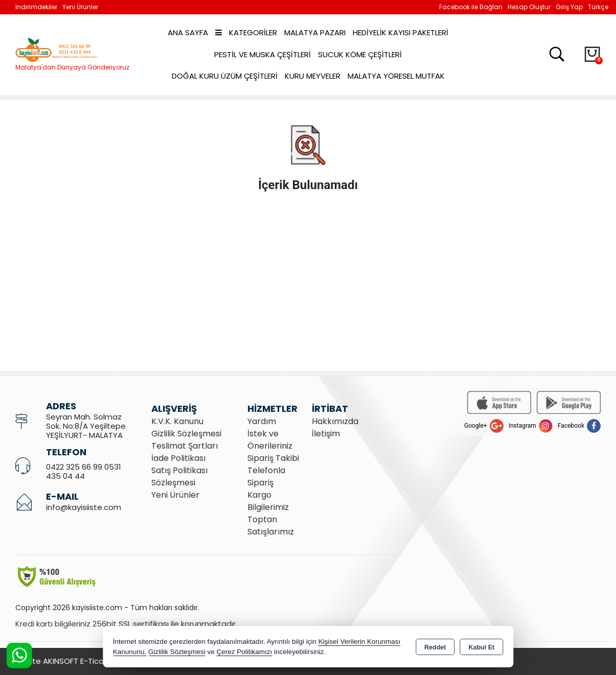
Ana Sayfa (188, 32)
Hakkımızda (335, 421)
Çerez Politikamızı (244, 652)
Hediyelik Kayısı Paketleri (401, 32)
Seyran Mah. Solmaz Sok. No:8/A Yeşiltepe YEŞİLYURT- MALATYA (86, 426)
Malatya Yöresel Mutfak (396, 76)
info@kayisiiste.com (84, 507)
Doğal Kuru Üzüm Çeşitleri (225, 76)
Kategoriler (246, 32)
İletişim (326, 434)
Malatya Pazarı (315, 32)
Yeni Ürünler (175, 495)
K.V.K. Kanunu (177, 421)
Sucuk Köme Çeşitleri (360, 54)
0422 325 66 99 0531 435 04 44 (84, 471)
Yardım (262, 421)
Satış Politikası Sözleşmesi (179, 476)
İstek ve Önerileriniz (270, 440)
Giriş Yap (569, 7)
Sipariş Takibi (273, 458)
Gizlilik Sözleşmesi (186, 434)
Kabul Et (481, 647)
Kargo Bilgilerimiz (268, 501)
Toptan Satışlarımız (271, 526)
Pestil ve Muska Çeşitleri (263, 54)
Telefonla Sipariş (266, 476)
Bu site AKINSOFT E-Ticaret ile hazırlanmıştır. (97, 661)
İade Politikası (178, 458)
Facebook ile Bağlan (471, 7)
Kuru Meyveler (313, 76)
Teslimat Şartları (185, 446)
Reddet (435, 647)
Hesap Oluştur (529, 7)
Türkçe (598, 7)
